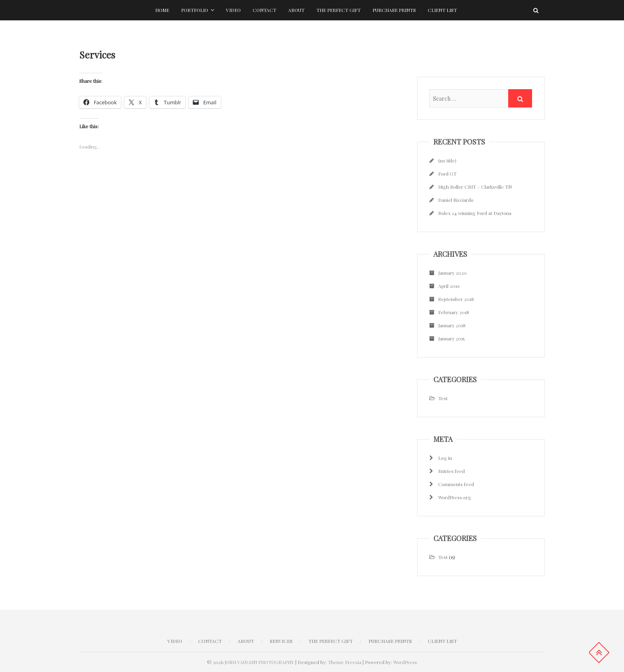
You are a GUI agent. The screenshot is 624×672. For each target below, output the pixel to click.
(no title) (447, 160)
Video (233, 10)
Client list (442, 10)
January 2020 (452, 273)
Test (443, 398)
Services (281, 641)
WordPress (405, 662)
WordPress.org (455, 497)
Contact (264, 10)
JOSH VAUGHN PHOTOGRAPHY (259, 662)
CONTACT (210, 641)
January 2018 (452, 325)
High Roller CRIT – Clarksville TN (475, 187)
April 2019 (449, 286)
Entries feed (451, 471)
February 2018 (454, 312)
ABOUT (246, 641)
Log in (445, 458)
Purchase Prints (394, 10)
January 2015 (451, 338)
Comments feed (456, 484)
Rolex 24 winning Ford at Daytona (475, 213)
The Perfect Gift (338, 10)
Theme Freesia (345, 662)
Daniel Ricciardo (456, 200)
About (296, 10)
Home (162, 10)
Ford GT (447, 174)
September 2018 (456, 299)
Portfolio (195, 10)
